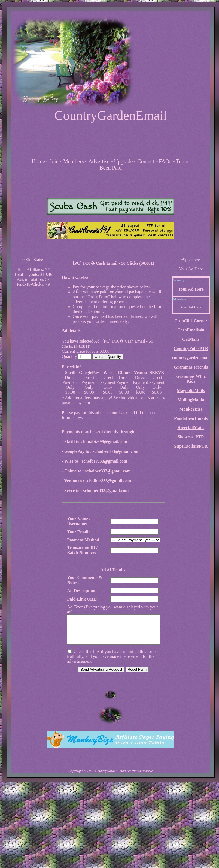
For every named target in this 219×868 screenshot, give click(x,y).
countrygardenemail (191, 358)
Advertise (99, 161)
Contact (146, 161)
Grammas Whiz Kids (191, 379)
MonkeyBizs (191, 409)
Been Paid (111, 168)
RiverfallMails (191, 428)
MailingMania (191, 400)
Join (54, 161)
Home (38, 161)
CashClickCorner (191, 321)
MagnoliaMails (191, 391)
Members (74, 161)
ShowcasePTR (191, 437)
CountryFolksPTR (191, 349)
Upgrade (124, 161)
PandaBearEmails (191, 418)
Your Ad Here (191, 269)
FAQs (165, 161)
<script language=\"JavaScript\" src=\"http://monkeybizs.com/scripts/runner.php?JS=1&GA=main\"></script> (111, 206)
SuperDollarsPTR (191, 446)
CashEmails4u (191, 330)
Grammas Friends (191, 367)
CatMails (191, 339)
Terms (183, 161)
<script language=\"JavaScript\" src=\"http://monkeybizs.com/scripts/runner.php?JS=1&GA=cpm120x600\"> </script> (33, 373)
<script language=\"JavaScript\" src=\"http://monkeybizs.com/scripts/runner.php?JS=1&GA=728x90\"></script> (111, 140)
